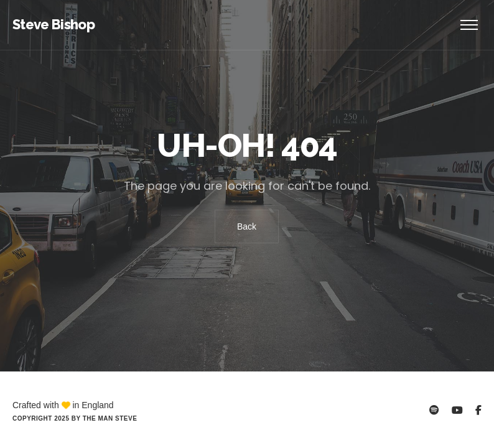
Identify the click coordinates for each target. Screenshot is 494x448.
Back (247, 226)
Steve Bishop (54, 24)
